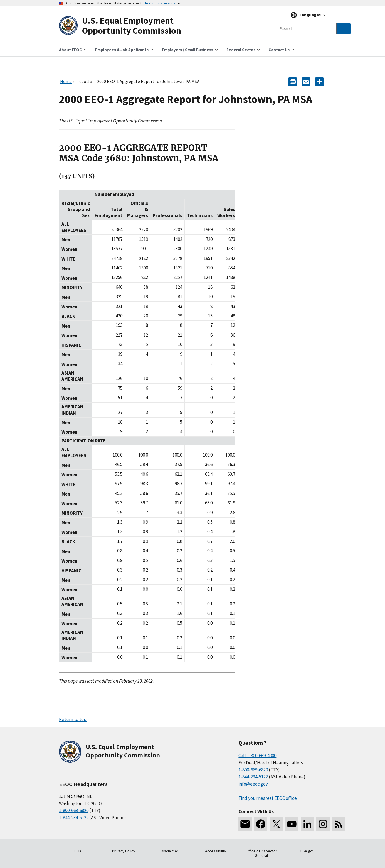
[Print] (293, 81)
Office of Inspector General (261, 853)
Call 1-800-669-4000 (257, 756)
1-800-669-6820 (74, 810)
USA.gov (307, 851)
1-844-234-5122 (74, 818)
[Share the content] (319, 81)
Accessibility (216, 851)
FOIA (78, 851)
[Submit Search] (344, 29)
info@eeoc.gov (253, 784)
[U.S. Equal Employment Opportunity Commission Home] (126, 26)
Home (66, 81)
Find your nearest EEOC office (268, 798)
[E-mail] (306, 81)
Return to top (73, 719)
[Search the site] (307, 29)
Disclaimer (170, 851)
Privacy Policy (124, 851)
